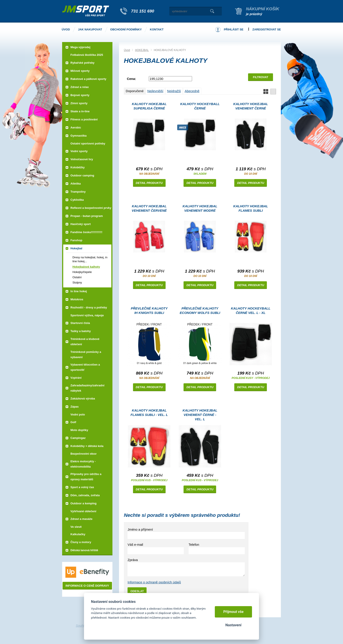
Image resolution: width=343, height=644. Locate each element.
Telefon (194, 545)
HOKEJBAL (142, 50)
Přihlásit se (234, 29)
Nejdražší (174, 91)
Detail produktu (149, 183)
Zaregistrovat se (267, 29)
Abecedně (192, 91)
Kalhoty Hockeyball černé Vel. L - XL (251, 311)
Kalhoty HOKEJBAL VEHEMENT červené (149, 208)
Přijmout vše (234, 612)
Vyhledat (212, 11)
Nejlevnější (155, 91)
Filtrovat (261, 77)
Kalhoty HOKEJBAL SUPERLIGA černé (149, 106)
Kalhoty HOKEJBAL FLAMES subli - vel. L (149, 413)
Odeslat (137, 591)
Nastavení (233, 625)
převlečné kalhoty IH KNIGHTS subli (149, 311)
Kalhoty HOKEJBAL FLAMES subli (251, 208)
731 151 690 (143, 11)
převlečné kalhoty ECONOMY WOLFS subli (200, 311)
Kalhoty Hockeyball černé (200, 106)
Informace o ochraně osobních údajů (154, 582)
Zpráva (133, 560)
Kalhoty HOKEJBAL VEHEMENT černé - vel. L (200, 415)
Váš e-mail (135, 545)
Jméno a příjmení (140, 529)
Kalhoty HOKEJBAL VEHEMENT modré (200, 208)
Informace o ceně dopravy (87, 586)
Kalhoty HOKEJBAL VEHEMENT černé (251, 106)
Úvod (127, 50)
